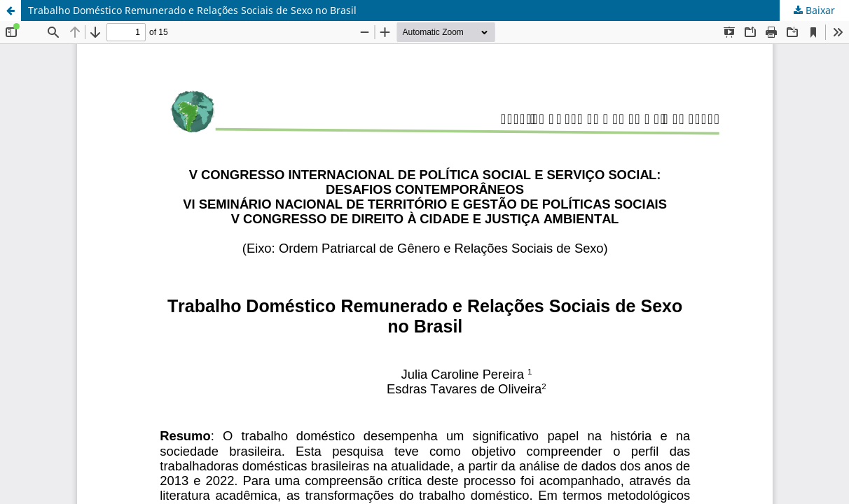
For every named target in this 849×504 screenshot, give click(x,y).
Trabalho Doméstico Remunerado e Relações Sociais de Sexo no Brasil (192, 10)
